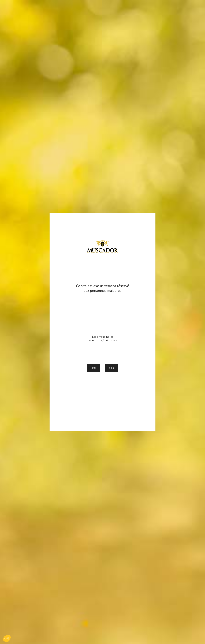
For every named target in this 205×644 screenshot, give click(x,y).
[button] (7, 638)
